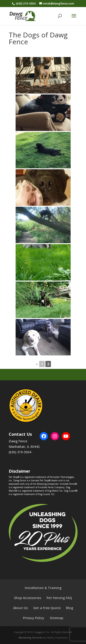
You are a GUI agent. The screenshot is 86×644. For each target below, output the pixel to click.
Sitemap (57, 618)
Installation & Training (43, 588)
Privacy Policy (34, 618)
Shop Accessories (28, 598)
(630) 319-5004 (26, 4)
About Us (20, 608)
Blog (70, 608)
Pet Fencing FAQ (59, 598)
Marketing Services (31, 638)
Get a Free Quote (47, 608)
